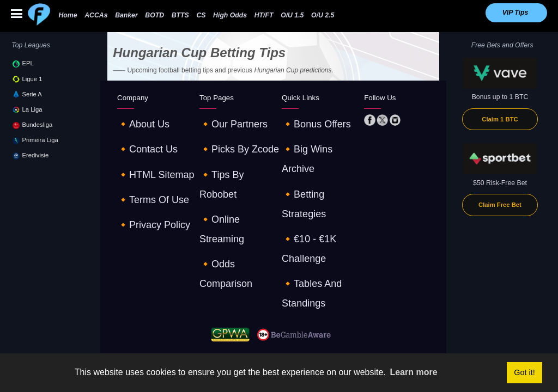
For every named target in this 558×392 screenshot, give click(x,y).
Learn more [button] (413, 372)
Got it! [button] (524, 372)
